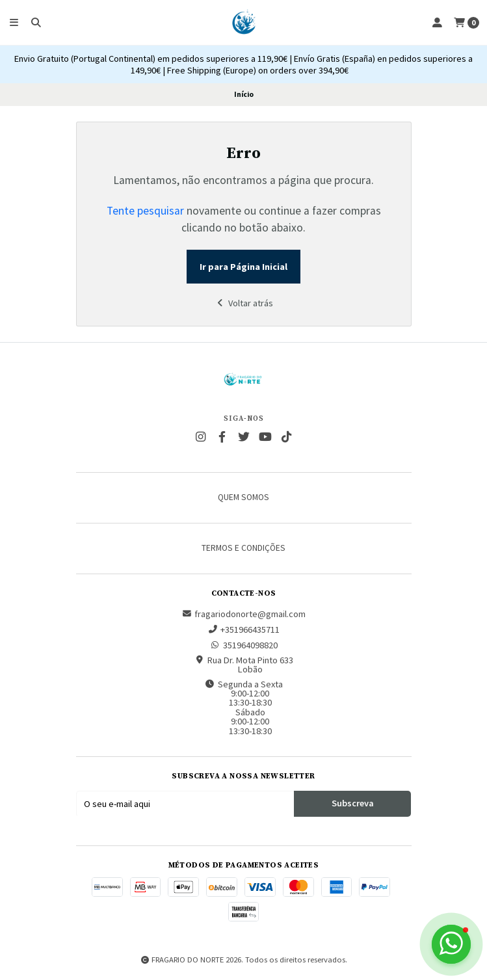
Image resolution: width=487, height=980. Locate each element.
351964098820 (244, 645)
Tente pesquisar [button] (145, 211)
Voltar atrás (244, 303)
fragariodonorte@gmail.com (243, 614)
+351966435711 (243, 629)
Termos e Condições (243, 548)
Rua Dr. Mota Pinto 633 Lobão (244, 665)
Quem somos (243, 497)
